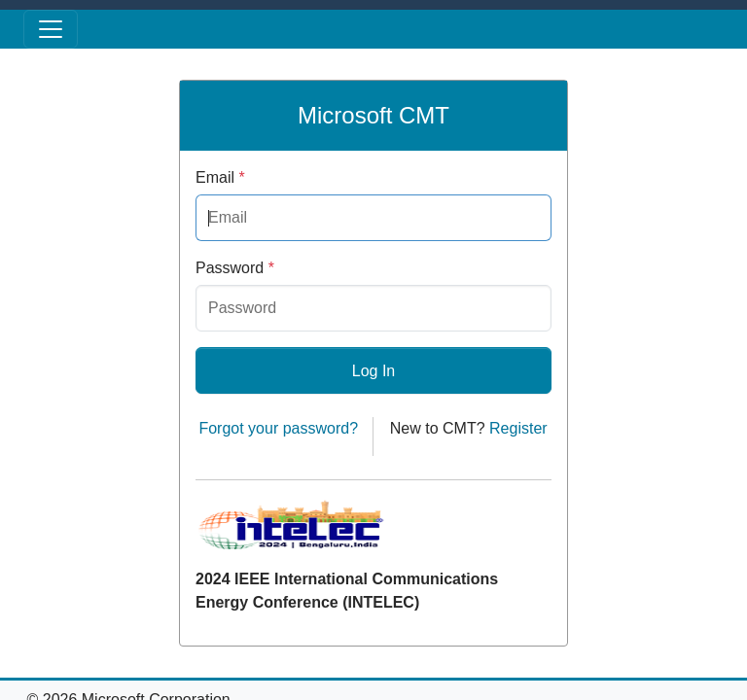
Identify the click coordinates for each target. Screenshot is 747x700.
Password (235, 268)
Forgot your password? (278, 428)
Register (518, 428)
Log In (373, 371)
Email (220, 177)
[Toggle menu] (51, 29)
